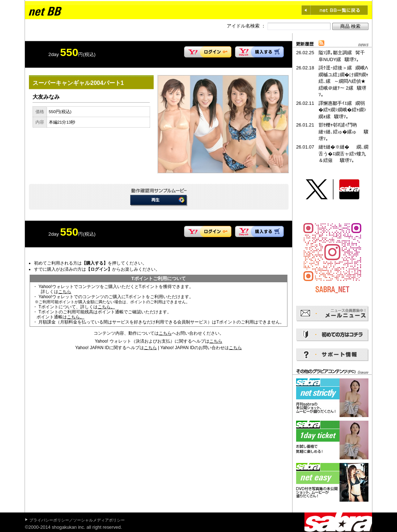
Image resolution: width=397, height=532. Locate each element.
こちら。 (106, 307)
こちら (65, 292)
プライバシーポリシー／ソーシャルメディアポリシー (77, 520)
